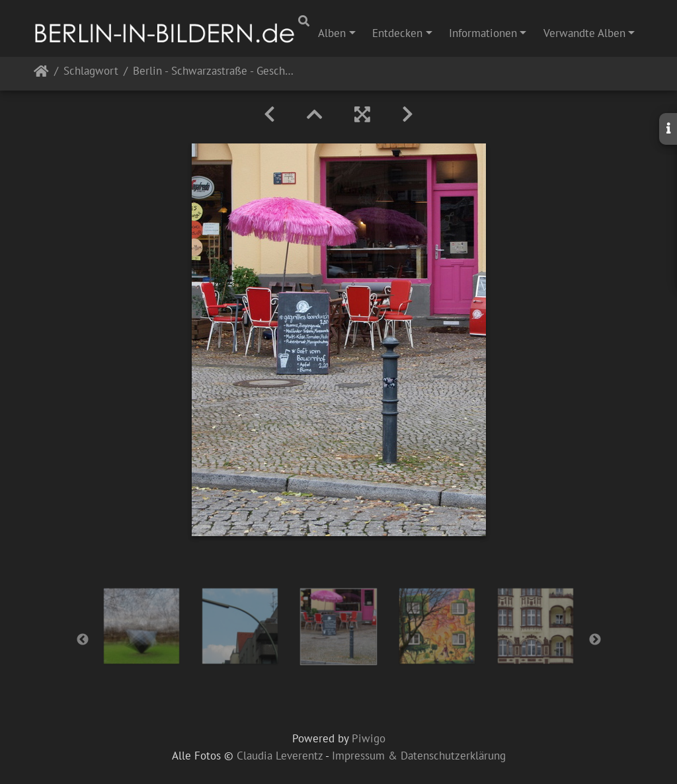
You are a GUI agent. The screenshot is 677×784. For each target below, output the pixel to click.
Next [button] (595, 640)
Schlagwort (91, 72)
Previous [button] (83, 640)
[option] (142, 626)
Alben (332, 33)
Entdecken (397, 33)
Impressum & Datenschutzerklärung (419, 756)
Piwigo (369, 738)
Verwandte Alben (584, 33)
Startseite (41, 74)
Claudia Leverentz (280, 756)
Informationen (483, 33)
